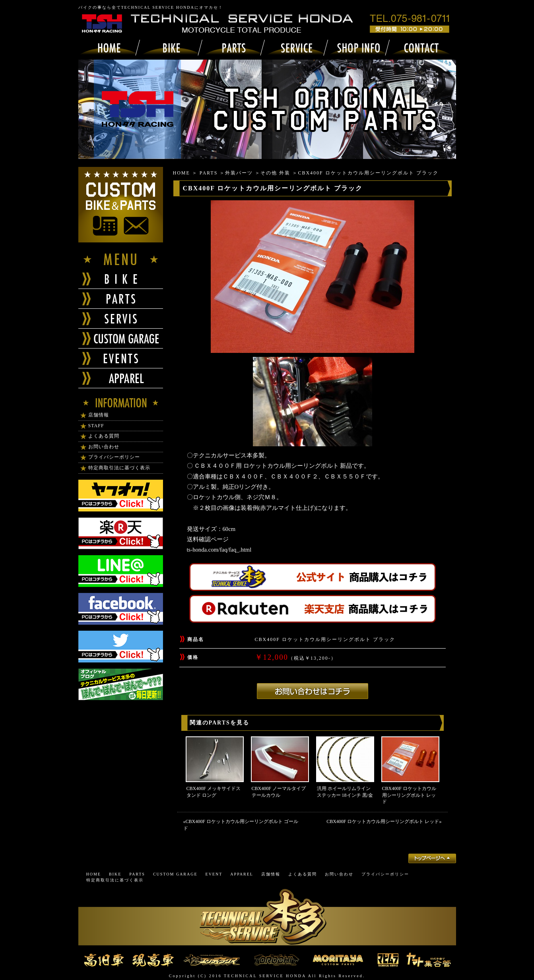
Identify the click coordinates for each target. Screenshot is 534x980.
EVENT (214, 874)
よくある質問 (104, 436)
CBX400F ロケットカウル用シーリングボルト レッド (409, 795)
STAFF (96, 426)
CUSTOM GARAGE (175, 874)
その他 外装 (275, 173)
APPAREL (242, 874)
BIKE (115, 874)
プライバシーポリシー (114, 457)
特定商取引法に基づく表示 (119, 468)
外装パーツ (239, 173)
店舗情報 (99, 415)
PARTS (209, 173)
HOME (182, 173)
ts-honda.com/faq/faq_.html (219, 550)
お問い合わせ (104, 447)
